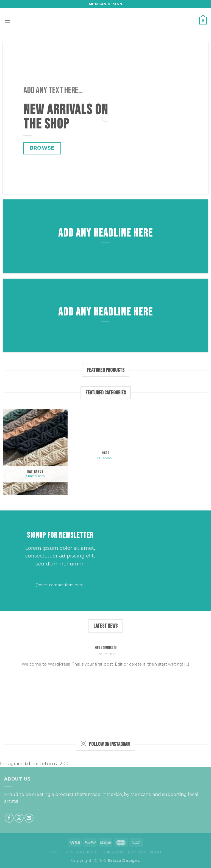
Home (54, 852)
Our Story (113, 852)
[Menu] (7, 20)
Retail (156, 852)
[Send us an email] (29, 818)
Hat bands (88, 852)
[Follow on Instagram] (19, 818)
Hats (69, 852)
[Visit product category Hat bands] (35, 452)
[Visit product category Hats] (105, 441)
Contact (137, 852)
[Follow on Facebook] (9, 818)
